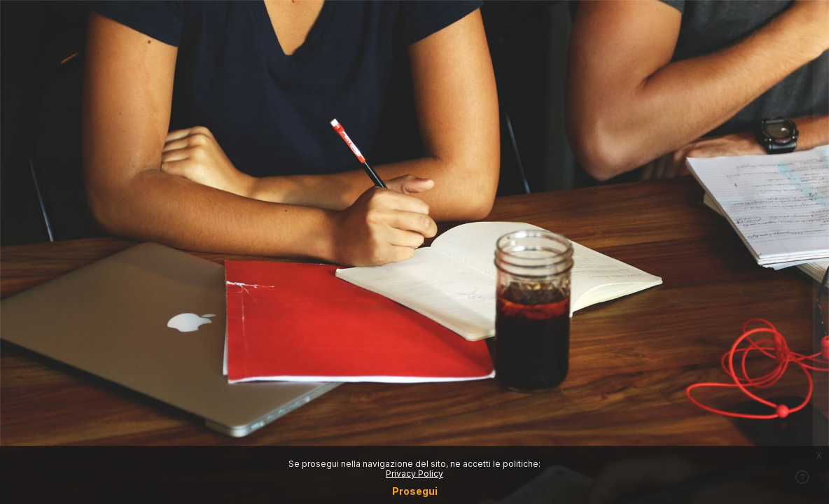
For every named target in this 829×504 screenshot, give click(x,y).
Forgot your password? (764, 315)
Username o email (600, 182)
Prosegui (415, 491)
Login (682, 353)
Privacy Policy (415, 474)
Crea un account (682, 437)
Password (580, 250)
